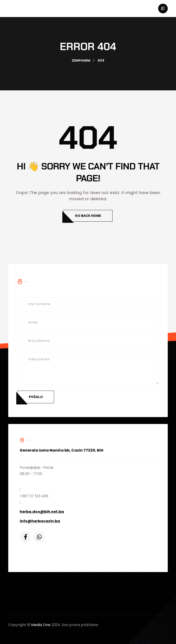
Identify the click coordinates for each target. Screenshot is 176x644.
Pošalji (36, 397)
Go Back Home (88, 216)
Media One (41, 625)
